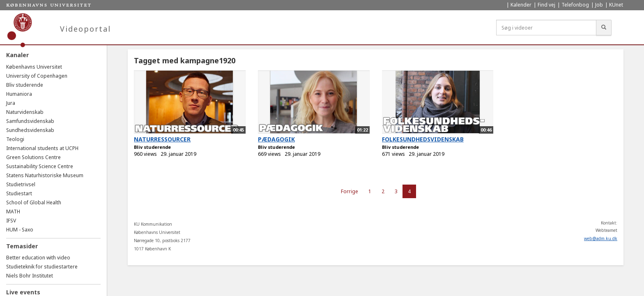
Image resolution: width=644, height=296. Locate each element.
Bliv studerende (25, 85)
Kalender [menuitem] (521, 5)
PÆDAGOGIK (276, 139)
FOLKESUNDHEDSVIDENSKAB (423, 139)
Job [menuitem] (599, 5)
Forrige (350, 191)
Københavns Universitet (34, 67)
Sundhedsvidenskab (30, 130)
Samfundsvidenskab (30, 121)
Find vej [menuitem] (546, 5)
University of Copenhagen (37, 76)
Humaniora (19, 94)
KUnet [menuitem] (616, 5)
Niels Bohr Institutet (30, 276)
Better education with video (38, 258)
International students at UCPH (42, 148)
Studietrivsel (21, 184)
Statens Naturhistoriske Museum (45, 175)
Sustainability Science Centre (40, 166)
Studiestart (19, 193)
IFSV (11, 221)
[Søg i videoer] (546, 28)
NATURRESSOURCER (162, 139)
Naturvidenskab (25, 112)
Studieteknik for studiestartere (42, 267)
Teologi (15, 139)
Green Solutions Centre (33, 157)
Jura (11, 103)
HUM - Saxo (20, 230)
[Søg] (604, 28)
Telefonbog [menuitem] (575, 5)
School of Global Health (34, 202)
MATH (13, 212)
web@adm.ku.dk (601, 238)
